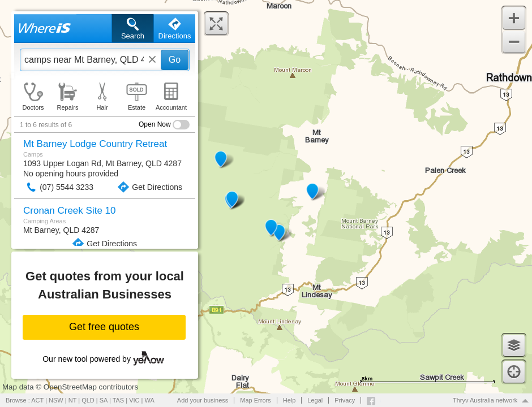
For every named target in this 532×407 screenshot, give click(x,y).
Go (175, 60)
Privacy (345, 400)
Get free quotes (104, 327)
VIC (134, 400)
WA (150, 400)
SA (104, 400)
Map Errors (255, 400)
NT (72, 400)
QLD (88, 400)
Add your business (203, 400)
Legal (315, 400)
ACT (37, 400)
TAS (119, 400)
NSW (56, 400)
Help (289, 400)
